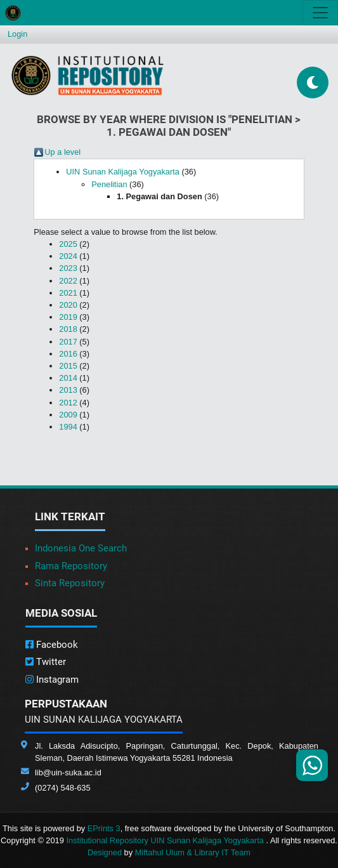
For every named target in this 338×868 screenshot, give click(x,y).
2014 (68, 378)
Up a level (62, 152)
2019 (68, 317)
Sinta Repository (70, 583)
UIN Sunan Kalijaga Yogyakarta (123, 172)
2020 (68, 305)
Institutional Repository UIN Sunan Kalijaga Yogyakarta (166, 840)
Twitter (46, 662)
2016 (68, 354)
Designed (105, 852)
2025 (68, 244)
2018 (68, 329)
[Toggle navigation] (320, 13)
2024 (68, 256)
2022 (68, 281)
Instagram (52, 680)
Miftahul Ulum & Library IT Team (193, 852)
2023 (68, 268)
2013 (68, 390)
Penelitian (109, 184)
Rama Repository (71, 566)
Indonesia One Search (81, 548)
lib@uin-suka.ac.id (68, 773)
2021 (68, 293)
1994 (68, 427)
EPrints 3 (104, 828)
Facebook (52, 645)
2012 (68, 403)
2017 (68, 342)
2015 (68, 366)
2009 (68, 415)
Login (17, 34)
